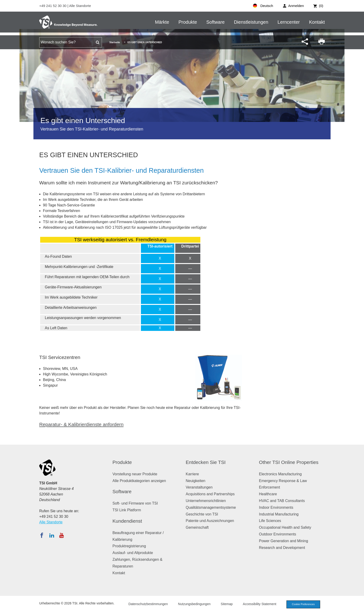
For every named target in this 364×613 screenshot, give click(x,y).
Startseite (115, 42)
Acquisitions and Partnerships (210, 494)
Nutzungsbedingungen (194, 604)
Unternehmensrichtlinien (206, 501)
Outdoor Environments (278, 534)
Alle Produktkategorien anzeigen (139, 481)
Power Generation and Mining (284, 541)
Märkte (162, 22)
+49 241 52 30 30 (53, 6)
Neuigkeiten (196, 481)
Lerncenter (289, 22)
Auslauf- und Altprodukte (133, 553)
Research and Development (282, 548)
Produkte (188, 22)
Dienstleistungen (251, 22)
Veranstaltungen (199, 487)
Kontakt (317, 22)
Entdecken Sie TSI (206, 462)
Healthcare (268, 494)
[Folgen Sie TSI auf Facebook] (42, 535)
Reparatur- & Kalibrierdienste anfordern (81, 424)
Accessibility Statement (260, 604)
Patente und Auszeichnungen (210, 521)
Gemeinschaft (197, 527)
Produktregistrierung (129, 546)
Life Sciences (270, 521)
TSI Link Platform (127, 510)
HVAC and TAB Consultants (282, 501)
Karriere (192, 474)
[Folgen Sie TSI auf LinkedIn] (52, 535)
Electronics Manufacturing (280, 474)
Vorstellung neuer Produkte (135, 474)
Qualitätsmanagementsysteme (211, 507)
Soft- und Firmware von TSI (135, 503)
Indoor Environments (276, 507)
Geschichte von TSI (202, 514)
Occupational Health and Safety (285, 527)
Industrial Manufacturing (279, 514)
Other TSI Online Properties (289, 462)
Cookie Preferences (303, 604)
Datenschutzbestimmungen (148, 604)
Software (216, 22)
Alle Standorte (80, 6)
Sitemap (227, 604)
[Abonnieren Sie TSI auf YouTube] (61, 535)
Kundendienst (127, 521)
